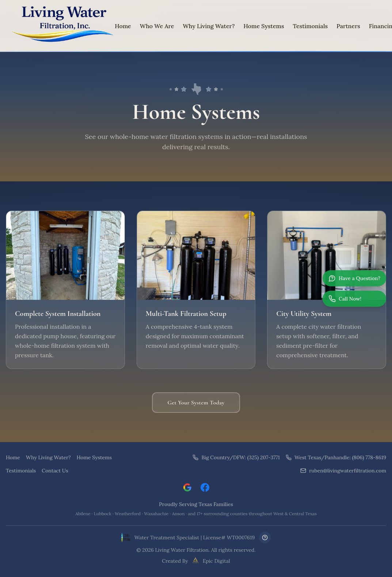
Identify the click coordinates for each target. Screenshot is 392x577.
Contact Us (55, 471)
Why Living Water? (209, 26)
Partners (348, 26)
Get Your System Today (196, 403)
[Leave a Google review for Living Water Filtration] (187, 487)
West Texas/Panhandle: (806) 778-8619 (336, 457)
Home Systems (264, 26)
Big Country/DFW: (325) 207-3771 (236, 457)
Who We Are (157, 26)
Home (123, 26)
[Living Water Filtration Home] (60, 26)
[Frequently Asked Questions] (265, 538)
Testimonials (310, 26)
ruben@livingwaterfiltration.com (343, 471)
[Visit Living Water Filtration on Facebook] (205, 487)
